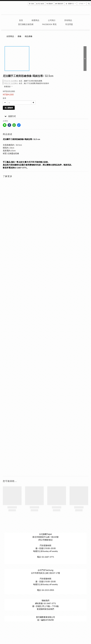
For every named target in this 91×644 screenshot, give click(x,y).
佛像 (19, 36)
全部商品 (10, 36)
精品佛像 (29, 36)
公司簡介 (52, 20)
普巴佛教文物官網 (26, 24)
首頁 (21, 20)
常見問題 (69, 24)
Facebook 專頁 (49, 24)
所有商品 (68, 20)
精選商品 (35, 20)
